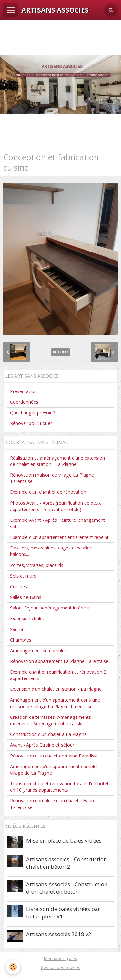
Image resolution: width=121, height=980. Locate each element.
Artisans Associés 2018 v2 (59, 934)
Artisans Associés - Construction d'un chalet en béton (67, 888)
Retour (60, 352)
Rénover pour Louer (31, 423)
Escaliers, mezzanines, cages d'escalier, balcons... (51, 551)
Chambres (21, 640)
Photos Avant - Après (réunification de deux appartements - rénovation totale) (55, 506)
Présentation (23, 391)
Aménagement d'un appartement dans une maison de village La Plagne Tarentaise (55, 703)
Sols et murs (23, 576)
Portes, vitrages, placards (37, 565)
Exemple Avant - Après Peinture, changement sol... (57, 523)
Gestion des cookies (60, 967)
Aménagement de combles (38, 651)
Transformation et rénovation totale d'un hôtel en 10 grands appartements (59, 787)
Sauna (16, 629)
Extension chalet (27, 618)
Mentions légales (60, 958)
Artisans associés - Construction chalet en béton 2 (67, 863)
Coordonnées (24, 402)
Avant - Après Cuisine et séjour (42, 745)
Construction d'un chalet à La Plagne (48, 734)
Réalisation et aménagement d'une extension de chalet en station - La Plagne (57, 461)
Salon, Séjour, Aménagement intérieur (50, 608)
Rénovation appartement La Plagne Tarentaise (59, 661)
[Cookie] (13, 967)
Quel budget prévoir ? (33, 413)
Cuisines (19, 586)
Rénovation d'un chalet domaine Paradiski (54, 756)
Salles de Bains (26, 597)
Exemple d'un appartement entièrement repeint (59, 537)
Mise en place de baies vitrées (64, 841)
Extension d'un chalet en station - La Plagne (56, 689)
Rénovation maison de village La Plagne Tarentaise (52, 478)
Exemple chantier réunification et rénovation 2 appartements (58, 675)
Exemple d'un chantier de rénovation (48, 492)
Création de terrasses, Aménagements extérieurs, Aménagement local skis (50, 720)
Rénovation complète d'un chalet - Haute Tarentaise (53, 804)
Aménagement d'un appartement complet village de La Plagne (54, 770)
